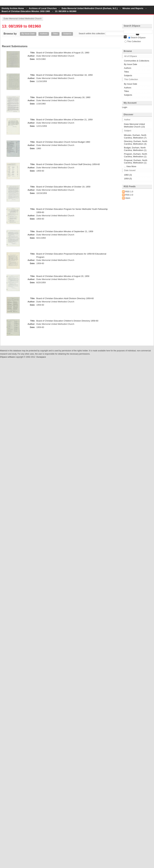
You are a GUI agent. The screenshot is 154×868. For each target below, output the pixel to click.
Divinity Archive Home (13, 8)
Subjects (67, 34)
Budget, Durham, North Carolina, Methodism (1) (135, 149)
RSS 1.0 (129, 192)
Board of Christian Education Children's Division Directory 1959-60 (67, 321)
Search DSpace (137, 38)
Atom (128, 198)
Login (151, 4)
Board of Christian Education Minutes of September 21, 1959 (65, 231)
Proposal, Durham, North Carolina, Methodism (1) (136, 162)
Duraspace (41, 357)
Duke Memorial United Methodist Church (23, 19)
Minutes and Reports (133, 8)
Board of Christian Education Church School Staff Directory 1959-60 (68, 164)
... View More (130, 166)
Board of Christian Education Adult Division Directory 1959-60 (65, 298)
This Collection (133, 41)
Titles (55, 34)
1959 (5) (128, 179)
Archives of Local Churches (43, 8)
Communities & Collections (137, 61)
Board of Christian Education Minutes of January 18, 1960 (63, 97)
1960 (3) (128, 175)
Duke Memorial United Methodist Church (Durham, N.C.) (90, 8)
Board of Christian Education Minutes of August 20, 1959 (63, 276)
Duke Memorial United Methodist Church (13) (134, 125)
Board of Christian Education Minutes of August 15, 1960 (63, 53)
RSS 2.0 (129, 195)
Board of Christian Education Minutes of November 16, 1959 (64, 75)
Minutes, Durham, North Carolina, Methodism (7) (135, 136)
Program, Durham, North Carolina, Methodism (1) (136, 155)
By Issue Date (28, 34)
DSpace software (7, 357)
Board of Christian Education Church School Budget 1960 (63, 142)
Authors (44, 34)
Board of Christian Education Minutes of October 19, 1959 (63, 187)
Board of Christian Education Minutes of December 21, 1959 (64, 120)
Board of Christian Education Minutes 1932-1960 (26, 11)
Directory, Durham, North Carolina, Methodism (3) (136, 143)
